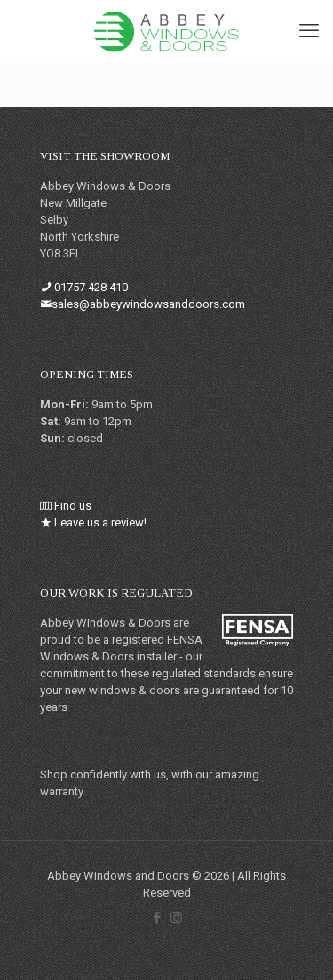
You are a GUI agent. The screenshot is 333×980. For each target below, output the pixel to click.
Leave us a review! (100, 522)
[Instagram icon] (176, 918)
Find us (73, 506)
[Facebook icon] (158, 918)
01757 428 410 (91, 287)
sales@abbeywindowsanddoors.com (148, 304)
